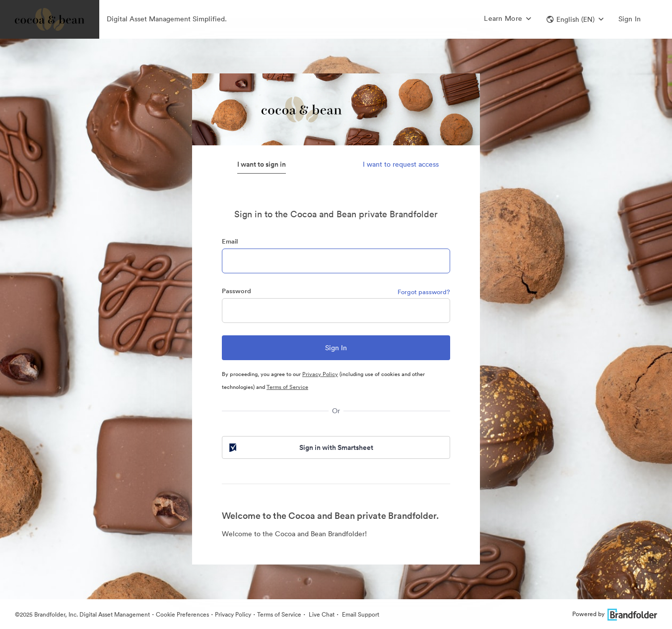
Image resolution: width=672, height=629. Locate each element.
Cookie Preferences (182, 614)
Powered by (615, 614)
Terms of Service (287, 387)
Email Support (360, 614)
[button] (575, 19)
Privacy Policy (320, 374)
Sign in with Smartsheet (300, 447)
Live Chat (321, 614)
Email (230, 241)
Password (236, 291)
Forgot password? (424, 292)
